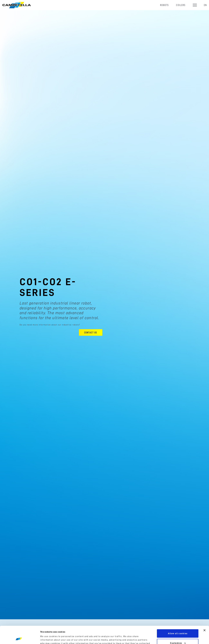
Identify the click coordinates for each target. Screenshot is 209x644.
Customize (178, 626)
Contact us (91, 332)
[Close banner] (205, 614)
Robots (164, 5)
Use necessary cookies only (178, 636)
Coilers (181, 5)
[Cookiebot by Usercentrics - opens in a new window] (19, 638)
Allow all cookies (178, 617)
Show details (47, 638)
